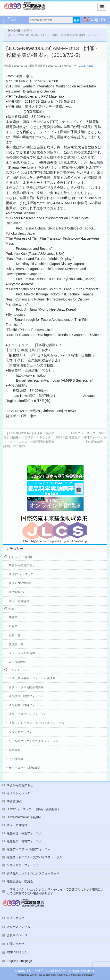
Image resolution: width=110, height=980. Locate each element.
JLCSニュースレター (22, 574)
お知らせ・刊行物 (20, 557)
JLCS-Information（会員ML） (26, 817)
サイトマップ (16, 918)
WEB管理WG (17, 662)
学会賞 (13, 617)
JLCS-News (86, 66)
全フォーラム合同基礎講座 (26, 687)
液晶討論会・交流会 (20, 881)
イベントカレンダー (20, 793)
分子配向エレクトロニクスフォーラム (34, 741)
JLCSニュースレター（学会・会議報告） (34, 809)
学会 (11, 609)
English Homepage (19, 961)
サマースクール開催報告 (25, 768)
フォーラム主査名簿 (22, 653)
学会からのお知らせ (22, 565)
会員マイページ (17, 935)
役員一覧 (15, 635)
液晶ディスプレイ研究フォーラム (29, 849)
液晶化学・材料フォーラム (26, 705)
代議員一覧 (16, 644)
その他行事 (16, 759)
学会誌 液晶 (14, 801)
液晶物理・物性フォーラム (26, 696)
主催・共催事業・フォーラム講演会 (32, 678)
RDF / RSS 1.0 (17, 952)
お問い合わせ (16, 944)
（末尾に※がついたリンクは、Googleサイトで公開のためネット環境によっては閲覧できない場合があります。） (55, 891)
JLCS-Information (20, 583)
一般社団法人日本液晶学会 (49, 971)
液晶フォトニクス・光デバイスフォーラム (36, 723)
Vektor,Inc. (75, 975)
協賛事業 (15, 750)
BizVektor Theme (55, 975)
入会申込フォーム (18, 927)
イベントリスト (19, 670)
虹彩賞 (13, 626)
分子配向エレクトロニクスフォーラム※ (33, 873)
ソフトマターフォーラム (25, 732)
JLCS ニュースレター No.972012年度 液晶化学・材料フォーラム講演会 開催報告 (81, 437)
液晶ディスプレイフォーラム (28, 714)
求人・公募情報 (19, 601)
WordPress (36, 975)
